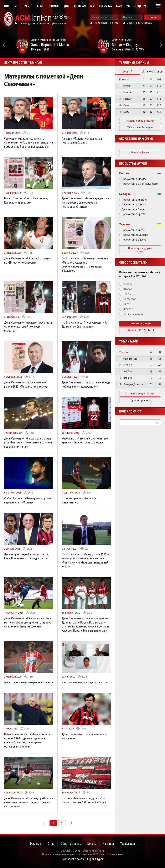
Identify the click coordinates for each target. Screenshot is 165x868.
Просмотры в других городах (140, 250)
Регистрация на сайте (106, 23)
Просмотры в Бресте (133, 214)
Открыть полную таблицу (140, 121)
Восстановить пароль (140, 23)
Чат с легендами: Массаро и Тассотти (85, 682)
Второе (128, 289)
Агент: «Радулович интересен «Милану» (29, 682)
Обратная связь (71, 844)
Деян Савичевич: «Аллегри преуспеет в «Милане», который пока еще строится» (28, 327)
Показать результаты (140, 330)
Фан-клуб (123, 6)
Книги (25, 6)
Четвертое (130, 299)
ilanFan (33, 18)
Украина (125, 224)
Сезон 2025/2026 (101, 6)
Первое (128, 284)
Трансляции (128, 844)
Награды (108, 844)
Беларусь (126, 194)
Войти (152, 17)
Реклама (36, 844)
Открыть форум (140, 152)
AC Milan (80, 6)
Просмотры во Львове (135, 235)
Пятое (127, 304)
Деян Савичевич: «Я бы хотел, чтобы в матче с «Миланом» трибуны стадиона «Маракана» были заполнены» (28, 622)
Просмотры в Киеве (133, 230)
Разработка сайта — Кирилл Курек (83, 859)
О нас (51, 844)
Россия (124, 173)
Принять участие (140, 400)
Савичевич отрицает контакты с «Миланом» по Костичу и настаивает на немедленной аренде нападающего (29, 143)
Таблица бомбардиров (140, 127)
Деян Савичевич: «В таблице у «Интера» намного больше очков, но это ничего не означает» (29, 802)
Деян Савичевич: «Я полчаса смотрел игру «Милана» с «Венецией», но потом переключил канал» (28, 443)
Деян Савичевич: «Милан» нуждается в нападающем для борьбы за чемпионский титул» (86, 202)
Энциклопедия (59, 6)
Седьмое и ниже (133, 314)
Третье (128, 294)
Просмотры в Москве (134, 179)
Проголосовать (140, 324)
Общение (140, 6)
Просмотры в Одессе (134, 240)
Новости (10, 6)
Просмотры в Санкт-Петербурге (140, 184)
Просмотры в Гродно (134, 209)
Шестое (128, 309)
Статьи (39, 6)
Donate (92, 844)
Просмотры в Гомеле (134, 205)
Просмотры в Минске (134, 200)
